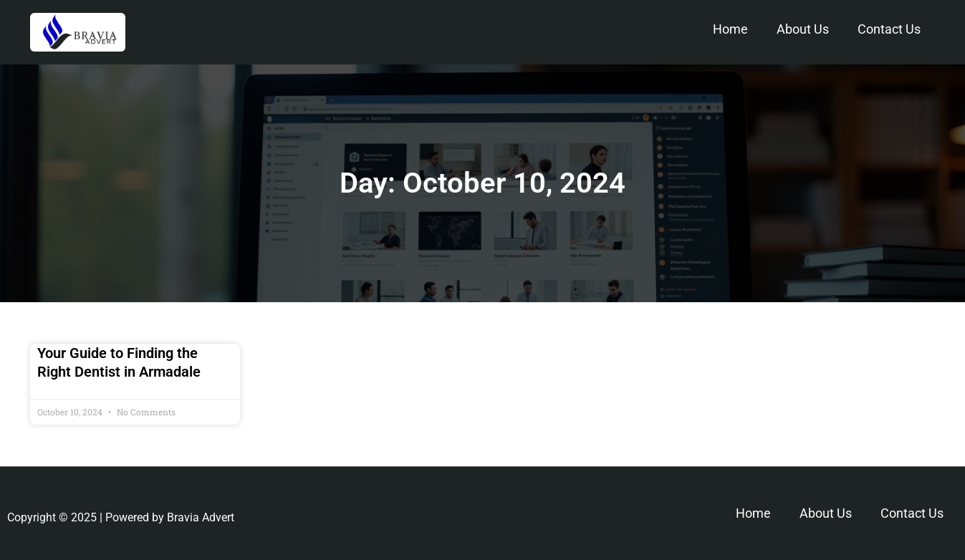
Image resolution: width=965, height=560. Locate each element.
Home (730, 29)
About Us (803, 29)
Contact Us (889, 29)
